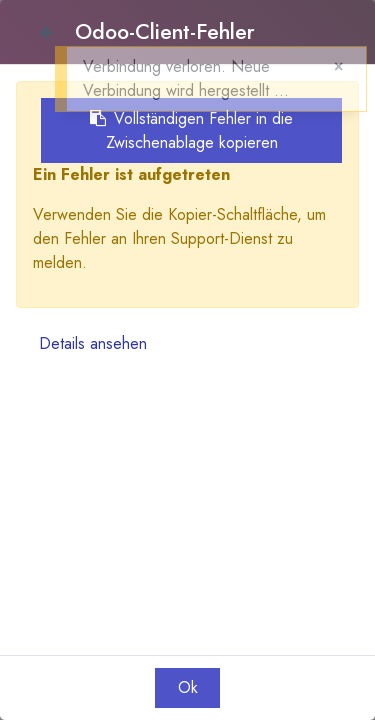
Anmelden (78, 11)
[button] (357, 39)
